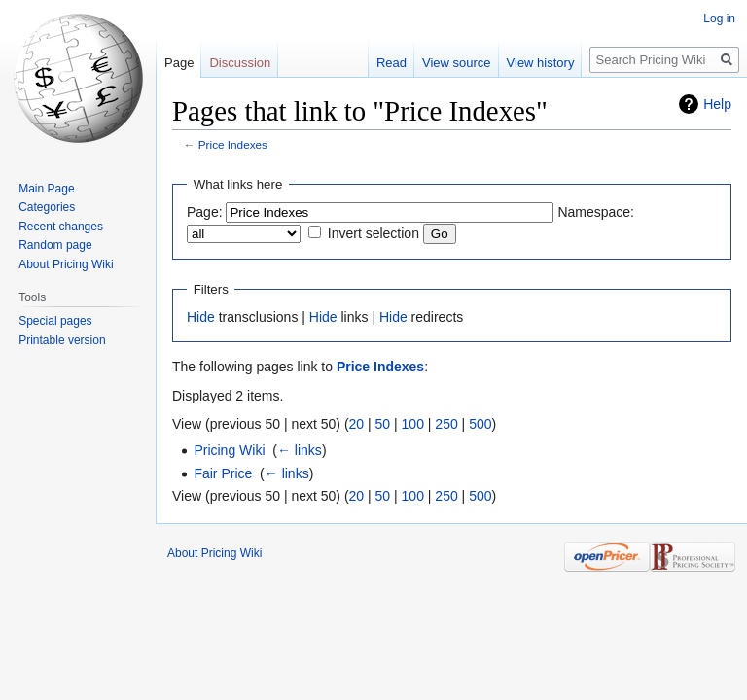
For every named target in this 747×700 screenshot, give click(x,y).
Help (717, 104)
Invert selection (373, 233)
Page (179, 63)
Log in (719, 18)
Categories (47, 207)
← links (300, 450)
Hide (201, 317)
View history (541, 63)
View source (457, 63)
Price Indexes (233, 144)
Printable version (62, 340)
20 (357, 424)
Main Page (46, 189)
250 (446, 424)
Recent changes (61, 227)
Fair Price (223, 473)
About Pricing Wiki (66, 264)
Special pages (55, 321)
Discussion (240, 63)
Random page (55, 245)
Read (391, 63)
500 (480, 424)
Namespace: (596, 212)
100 (413, 424)
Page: (205, 212)
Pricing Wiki (229, 450)
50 (383, 424)
